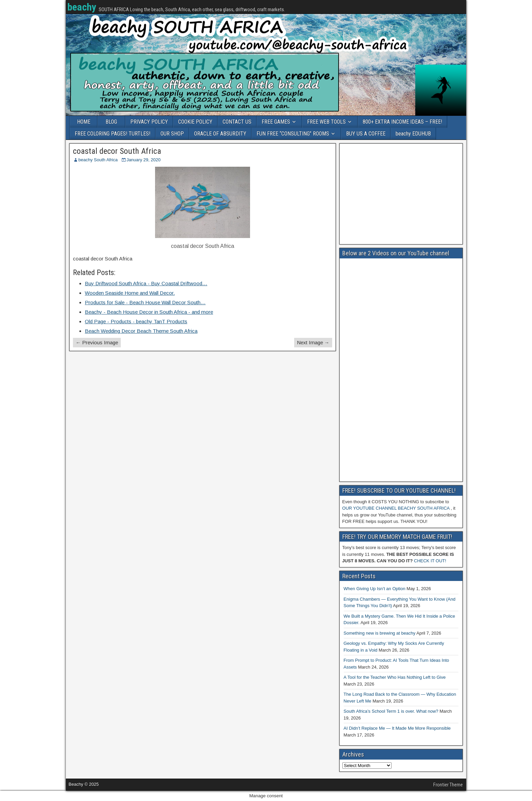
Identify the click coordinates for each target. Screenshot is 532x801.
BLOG (111, 122)
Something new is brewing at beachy (380, 633)
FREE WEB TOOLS (326, 122)
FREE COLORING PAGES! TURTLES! (112, 134)
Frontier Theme (448, 785)
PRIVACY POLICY (149, 122)
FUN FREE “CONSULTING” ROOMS (293, 134)
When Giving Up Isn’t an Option (375, 589)
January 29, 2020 (144, 160)
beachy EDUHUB (413, 134)
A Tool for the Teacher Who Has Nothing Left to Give (395, 677)
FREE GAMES (276, 122)
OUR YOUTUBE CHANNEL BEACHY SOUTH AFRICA (396, 508)
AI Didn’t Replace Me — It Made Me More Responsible (397, 728)
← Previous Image (97, 342)
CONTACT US (237, 122)
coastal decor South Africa (117, 151)
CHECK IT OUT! (430, 561)
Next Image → (313, 342)
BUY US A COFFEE (366, 134)
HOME (84, 122)
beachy (82, 7)
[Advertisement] (401, 194)
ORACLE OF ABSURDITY (220, 134)
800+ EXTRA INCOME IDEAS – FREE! (402, 122)
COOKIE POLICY (195, 122)
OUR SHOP (172, 134)
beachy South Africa (98, 160)
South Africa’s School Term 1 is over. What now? (391, 711)
